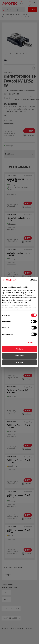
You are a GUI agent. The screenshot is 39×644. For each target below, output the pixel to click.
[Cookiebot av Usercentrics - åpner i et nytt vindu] (28, 280)
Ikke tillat (19, 362)
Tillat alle (19, 349)
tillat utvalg (19, 356)
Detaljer (30, 342)
